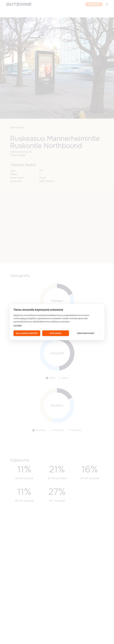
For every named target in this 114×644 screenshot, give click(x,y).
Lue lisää (17, 325)
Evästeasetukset (86, 333)
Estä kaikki (56, 333)
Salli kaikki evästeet (27, 333)
